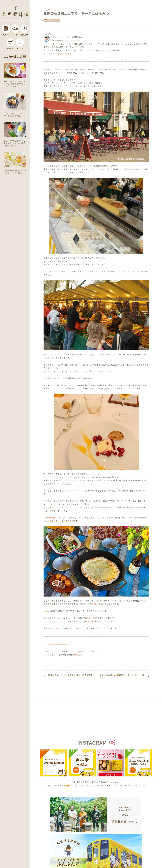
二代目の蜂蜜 (49, 518)
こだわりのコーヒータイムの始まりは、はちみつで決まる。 (70, 676)
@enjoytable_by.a (62, 53)
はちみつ (95, 604)
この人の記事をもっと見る (57, 645)
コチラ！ (79, 655)
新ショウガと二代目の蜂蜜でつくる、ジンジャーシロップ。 (122, 676)
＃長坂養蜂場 (67, 786)
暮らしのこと (53, 20)
